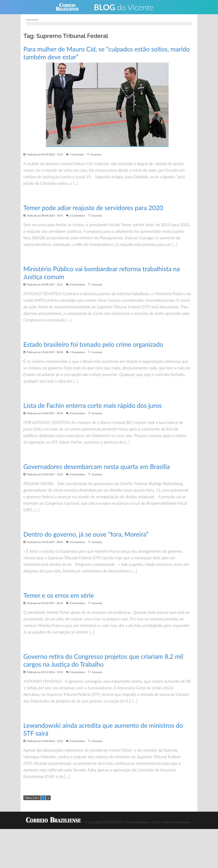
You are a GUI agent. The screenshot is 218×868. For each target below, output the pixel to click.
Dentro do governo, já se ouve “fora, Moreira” (88, 534)
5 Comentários (77, 352)
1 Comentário (77, 154)
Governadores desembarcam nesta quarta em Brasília (99, 466)
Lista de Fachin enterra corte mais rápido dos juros (95, 405)
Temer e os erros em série (60, 595)
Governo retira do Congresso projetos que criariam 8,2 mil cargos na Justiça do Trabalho (106, 660)
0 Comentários (77, 285)
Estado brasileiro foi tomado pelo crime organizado (95, 344)
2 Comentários (77, 216)
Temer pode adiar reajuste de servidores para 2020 (95, 208)
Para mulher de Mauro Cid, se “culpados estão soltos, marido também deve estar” (98, 53)
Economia (96, 154)
